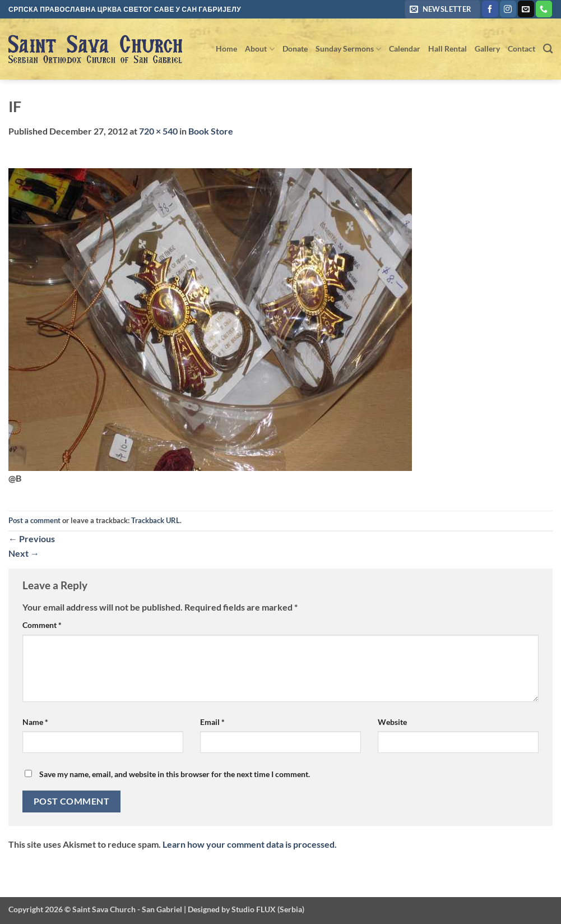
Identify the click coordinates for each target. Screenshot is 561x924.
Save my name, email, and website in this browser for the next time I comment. (175, 774)
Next (24, 553)
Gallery (487, 48)
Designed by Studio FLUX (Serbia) (246, 909)
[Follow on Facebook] (490, 9)
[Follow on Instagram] (508, 9)
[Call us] (544, 9)
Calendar (405, 48)
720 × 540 (158, 131)
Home (226, 48)
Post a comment (34, 520)
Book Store (211, 131)
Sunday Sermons (348, 49)
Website (392, 722)
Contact (521, 48)
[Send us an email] (526, 9)
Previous (32, 539)
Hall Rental (448, 48)
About (259, 49)
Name (35, 722)
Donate (295, 48)
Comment (42, 625)
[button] (442, 9)
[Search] (548, 49)
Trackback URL (156, 520)
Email (212, 722)
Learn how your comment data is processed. (250, 844)
